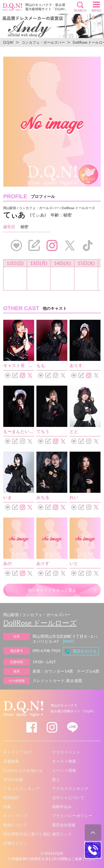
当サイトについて (68, 798)
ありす (76, 365)
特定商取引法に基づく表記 (27, 834)
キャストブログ (17, 752)
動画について (15, 825)
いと (74, 563)
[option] (52, 122)
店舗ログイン (15, 843)
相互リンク (62, 834)
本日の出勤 (13, 779)
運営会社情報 (64, 825)
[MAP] (68, 641)
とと (74, 431)
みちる (43, 497)
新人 (56, 779)
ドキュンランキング (22, 788)
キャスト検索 (64, 761)
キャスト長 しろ (20, 365)
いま (8, 497)
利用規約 (11, 798)
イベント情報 (64, 770)
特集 (7, 807)
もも (41, 365)
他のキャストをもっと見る (52, 590)
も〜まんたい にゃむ (23, 431)
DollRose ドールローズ (40, 623)
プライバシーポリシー (72, 816)
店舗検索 (11, 761)
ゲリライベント (66, 752)
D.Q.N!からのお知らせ (23, 770)
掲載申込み (62, 807)
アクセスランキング (70, 788)
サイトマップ (15, 816)
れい (74, 497)
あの (8, 563)
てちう (43, 431)
